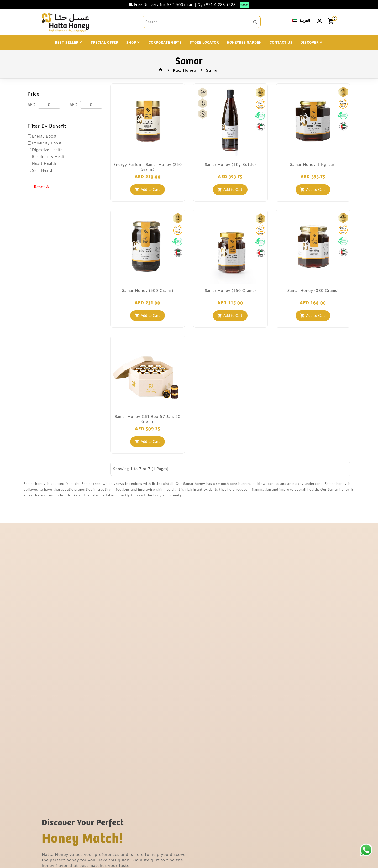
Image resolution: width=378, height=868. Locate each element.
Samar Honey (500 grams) (148, 290)
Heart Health (44, 164)
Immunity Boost (47, 143)
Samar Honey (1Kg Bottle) (230, 164)
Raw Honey (184, 70)
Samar (213, 70)
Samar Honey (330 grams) (313, 290)
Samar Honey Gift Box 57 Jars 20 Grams (148, 419)
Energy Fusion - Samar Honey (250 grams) (148, 167)
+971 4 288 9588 (220, 5)
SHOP (131, 42)
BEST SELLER (67, 42)
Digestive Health (47, 150)
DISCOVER (310, 42)
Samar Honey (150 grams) (230, 290)
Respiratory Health (49, 157)
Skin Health (43, 170)
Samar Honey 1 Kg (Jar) (313, 164)
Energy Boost (44, 136)
